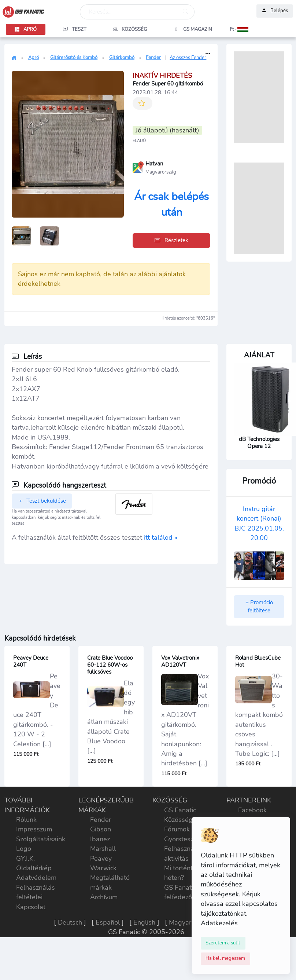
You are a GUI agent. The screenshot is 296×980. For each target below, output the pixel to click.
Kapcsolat (31, 907)
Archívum (104, 897)
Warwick (103, 868)
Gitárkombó (122, 58)
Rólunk (26, 820)
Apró (34, 58)
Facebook (252, 810)
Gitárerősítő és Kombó (74, 58)
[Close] (223, 943)
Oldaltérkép (34, 868)
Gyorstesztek (183, 839)
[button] (239, 29)
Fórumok (177, 829)
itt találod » (161, 538)
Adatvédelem (36, 878)
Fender (153, 58)
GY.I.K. (25, 859)
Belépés (275, 11)
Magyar (180, 922)
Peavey (101, 859)
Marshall (103, 849)
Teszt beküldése (42, 501)
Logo (24, 849)
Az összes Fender (188, 58)
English (144, 922)
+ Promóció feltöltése (259, 607)
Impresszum (34, 829)
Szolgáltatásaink (41, 839)
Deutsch (70, 922)
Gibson (101, 829)
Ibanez (100, 839)
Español (108, 922)
